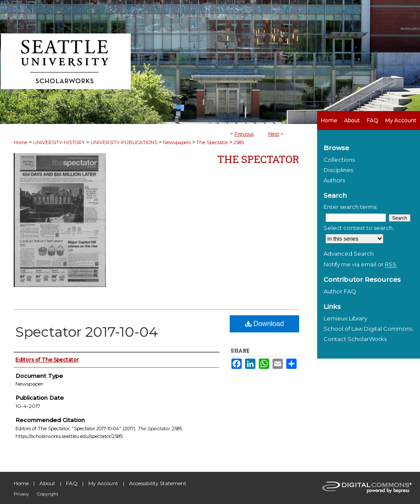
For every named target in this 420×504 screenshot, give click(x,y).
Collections (339, 160)
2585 (239, 142)
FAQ (72, 483)
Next (274, 134)
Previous (244, 134)
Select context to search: (359, 228)
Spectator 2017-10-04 (87, 332)
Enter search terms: (351, 207)
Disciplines (338, 170)
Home (21, 142)
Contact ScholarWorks (355, 339)
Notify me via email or (360, 264)
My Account (103, 483)
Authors (334, 180)
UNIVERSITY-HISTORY (59, 142)
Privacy (21, 494)
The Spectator (212, 142)
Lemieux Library (345, 318)
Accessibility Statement (158, 483)
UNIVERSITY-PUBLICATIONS (124, 142)
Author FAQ (340, 291)
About (47, 483)
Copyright (48, 494)
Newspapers (177, 142)
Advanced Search (349, 254)
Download (265, 324)
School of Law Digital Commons (368, 329)
